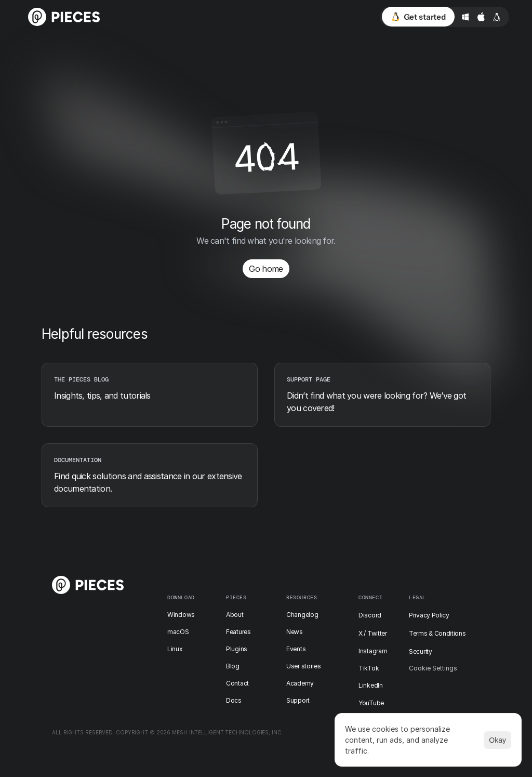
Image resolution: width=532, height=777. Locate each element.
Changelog (302, 615)
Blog (233, 666)
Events (296, 649)
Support (298, 700)
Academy (300, 683)
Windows (181, 615)
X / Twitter (373, 633)
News (295, 632)
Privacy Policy (429, 615)
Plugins (237, 649)
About (235, 615)
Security (421, 651)
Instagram (373, 651)
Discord (370, 615)
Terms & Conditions (437, 633)
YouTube (371, 703)
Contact (237, 683)
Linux (175, 649)
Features (238, 632)
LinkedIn (371, 685)
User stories (303, 666)
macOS (178, 632)
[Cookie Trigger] (433, 668)
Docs (234, 700)
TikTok (369, 668)
